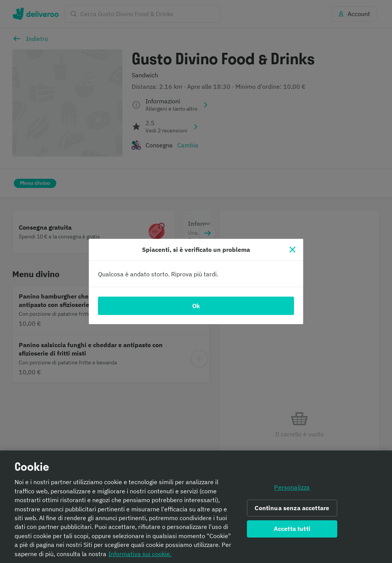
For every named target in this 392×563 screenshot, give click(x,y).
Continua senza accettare (292, 508)
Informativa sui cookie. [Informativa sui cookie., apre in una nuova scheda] (140, 554)
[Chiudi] (292, 250)
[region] (196, 507)
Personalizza (292, 487)
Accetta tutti (292, 529)
